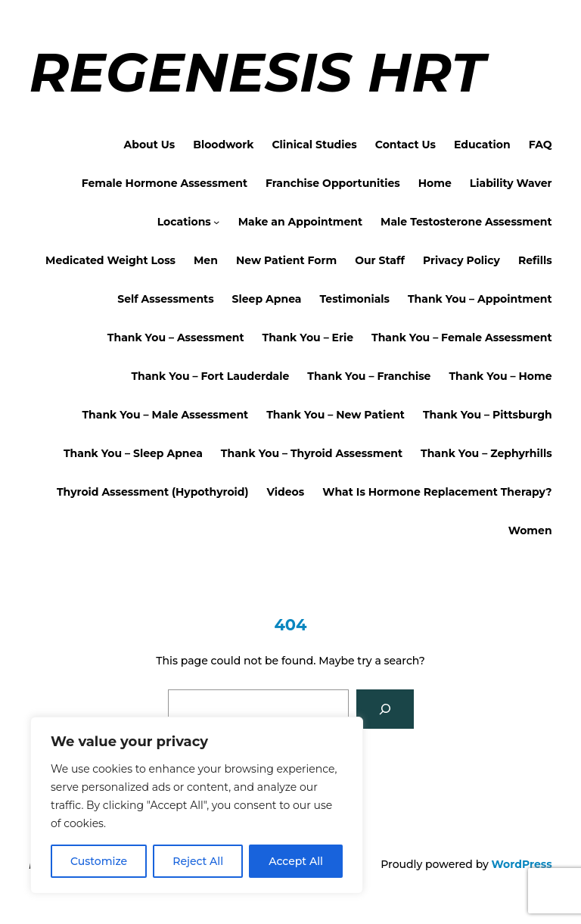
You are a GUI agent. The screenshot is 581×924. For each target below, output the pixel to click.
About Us (150, 145)
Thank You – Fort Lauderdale (210, 376)
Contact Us (405, 145)
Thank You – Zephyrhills (486, 453)
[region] (197, 805)
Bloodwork (223, 145)
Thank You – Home (500, 376)
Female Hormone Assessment (165, 183)
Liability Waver (511, 183)
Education (482, 145)
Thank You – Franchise (369, 376)
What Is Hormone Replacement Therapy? (437, 492)
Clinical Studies (314, 145)
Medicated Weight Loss (110, 260)
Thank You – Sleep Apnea (133, 453)
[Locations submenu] (216, 222)
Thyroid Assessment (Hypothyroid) (153, 492)
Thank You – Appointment (480, 299)
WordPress (522, 864)
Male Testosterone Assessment (466, 222)
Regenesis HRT (256, 72)
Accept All (296, 861)
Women (530, 530)
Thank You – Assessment (176, 338)
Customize (99, 861)
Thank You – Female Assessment (462, 338)
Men (206, 260)
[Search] (385, 709)
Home (435, 183)
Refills (535, 260)
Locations (184, 222)
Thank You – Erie (308, 338)
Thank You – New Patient (336, 415)
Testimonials (354, 299)
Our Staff (380, 260)
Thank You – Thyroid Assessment (312, 453)
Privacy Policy (461, 260)
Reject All (198, 861)
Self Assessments (165, 299)
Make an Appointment (300, 222)
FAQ (541, 145)
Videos (286, 492)
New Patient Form (286, 260)
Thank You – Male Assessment (165, 415)
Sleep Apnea (267, 299)
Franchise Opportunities (333, 183)
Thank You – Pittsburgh (488, 415)
